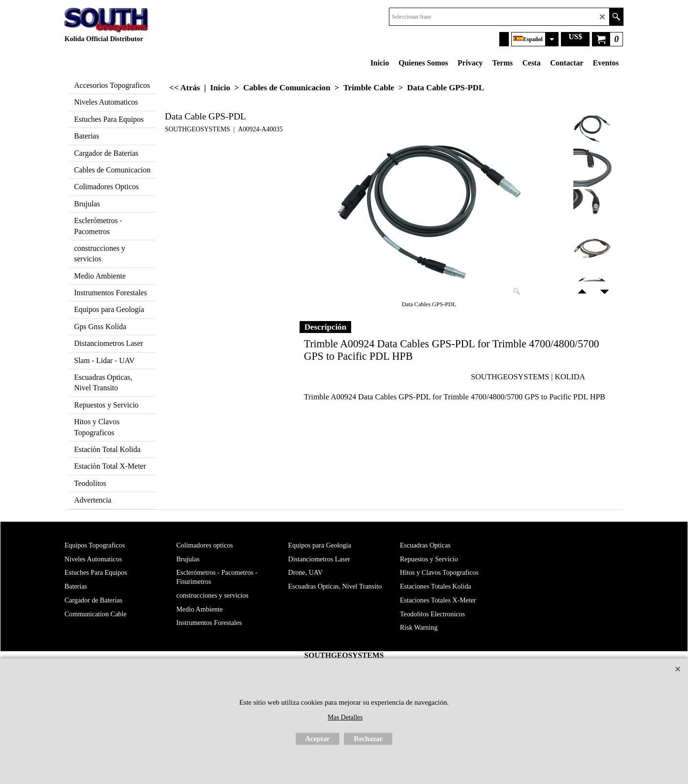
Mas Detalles (345, 717)
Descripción (325, 327)
